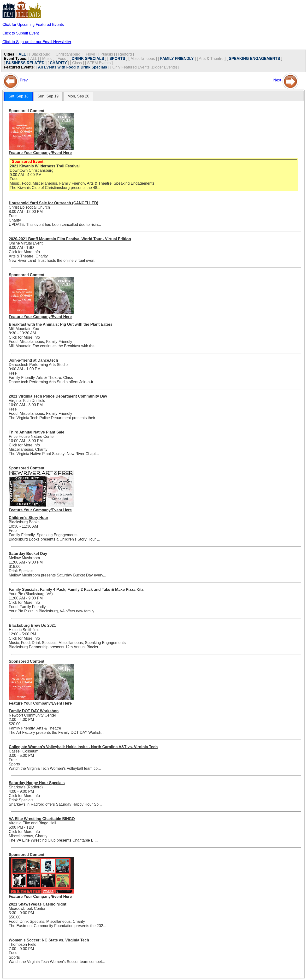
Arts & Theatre (211, 59)
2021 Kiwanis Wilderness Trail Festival (45, 166)
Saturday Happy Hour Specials (37, 783)
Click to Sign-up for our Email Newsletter (37, 42)
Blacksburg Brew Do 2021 (32, 625)
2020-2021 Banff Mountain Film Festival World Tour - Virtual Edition (70, 239)
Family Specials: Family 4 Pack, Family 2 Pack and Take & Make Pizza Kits (76, 590)
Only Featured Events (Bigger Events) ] (146, 67)
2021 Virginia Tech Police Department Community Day (58, 396)
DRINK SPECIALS (88, 59)
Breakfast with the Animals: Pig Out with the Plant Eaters (61, 324)
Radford (125, 54)
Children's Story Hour (29, 518)
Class (77, 63)
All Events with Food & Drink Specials (72, 67)
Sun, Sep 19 (48, 96)
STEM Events (99, 63)
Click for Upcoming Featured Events (33, 25)
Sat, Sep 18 (18, 96)
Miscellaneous (143, 59)
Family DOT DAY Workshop (34, 711)
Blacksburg (41, 54)
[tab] (18, 96)
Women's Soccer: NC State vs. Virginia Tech (49, 940)
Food (62, 59)
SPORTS (117, 59)
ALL (22, 54)
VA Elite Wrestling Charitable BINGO (42, 819)
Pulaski (107, 54)
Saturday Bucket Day (28, 554)
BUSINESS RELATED (25, 63)
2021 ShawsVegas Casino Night (38, 904)
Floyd (90, 54)
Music (47, 59)
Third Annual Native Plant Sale (37, 432)
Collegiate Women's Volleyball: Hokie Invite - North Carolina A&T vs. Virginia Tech (83, 747)
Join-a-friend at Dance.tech (33, 360)
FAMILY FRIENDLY (177, 59)
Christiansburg (68, 54)
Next (277, 80)
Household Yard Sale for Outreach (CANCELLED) (54, 203)
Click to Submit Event (21, 33)
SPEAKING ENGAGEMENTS (254, 59)
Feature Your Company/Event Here (40, 153)
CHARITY (58, 63)
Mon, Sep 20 (78, 96)
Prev (24, 80)
